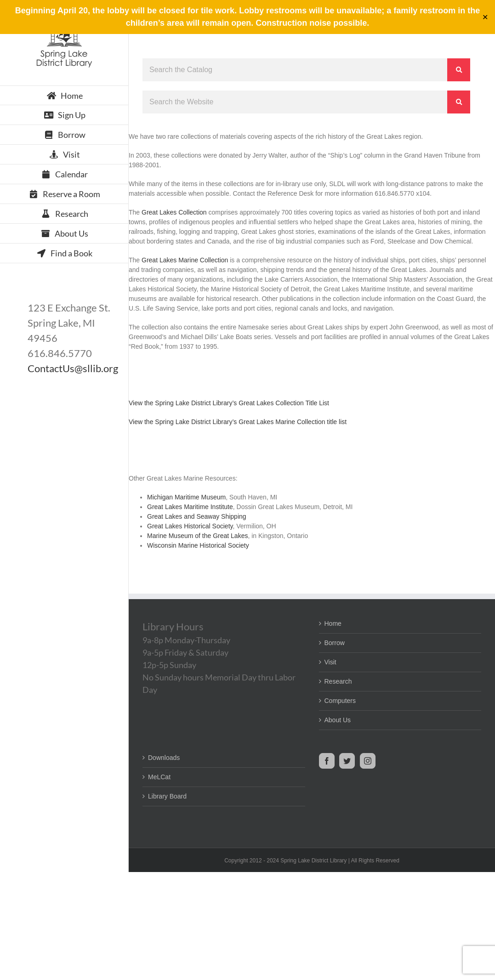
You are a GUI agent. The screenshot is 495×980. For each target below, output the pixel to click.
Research (338, 681)
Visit (330, 662)
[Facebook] (327, 761)
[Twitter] (347, 761)
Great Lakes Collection (174, 212)
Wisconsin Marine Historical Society (198, 545)
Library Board (167, 796)
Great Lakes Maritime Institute (190, 507)
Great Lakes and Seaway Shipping (197, 516)
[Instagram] (368, 761)
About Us (338, 720)
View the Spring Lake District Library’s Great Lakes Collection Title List (229, 403)
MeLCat (159, 777)
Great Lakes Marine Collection (185, 260)
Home (333, 623)
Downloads (164, 758)
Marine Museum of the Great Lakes (197, 536)
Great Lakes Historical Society (190, 526)
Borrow (335, 643)
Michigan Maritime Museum (186, 497)
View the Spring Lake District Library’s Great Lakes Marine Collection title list (238, 422)
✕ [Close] (485, 17)
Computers (340, 701)
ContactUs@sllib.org (73, 368)
